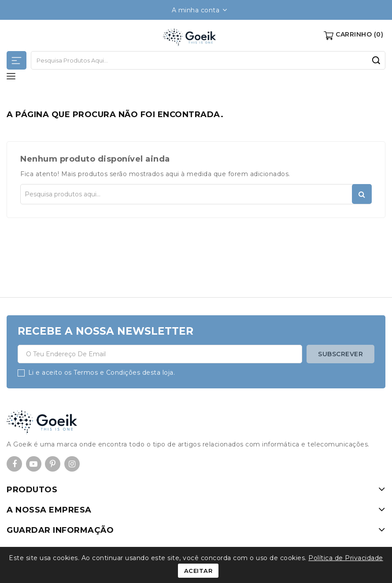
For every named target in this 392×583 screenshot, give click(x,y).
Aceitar (198, 571)
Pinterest (53, 464)
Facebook (14, 464)
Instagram (72, 464)
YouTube (34, 464)
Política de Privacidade (346, 558)
